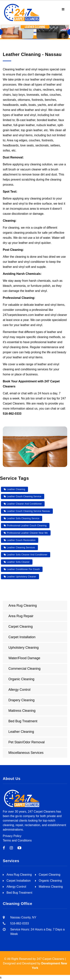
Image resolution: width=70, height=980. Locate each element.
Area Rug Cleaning (23, 606)
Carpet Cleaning (21, 627)
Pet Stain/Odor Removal (27, 742)
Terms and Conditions (17, 840)
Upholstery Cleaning (24, 648)
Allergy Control (19, 690)
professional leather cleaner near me (26, 533)
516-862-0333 (12, 414)
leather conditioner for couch (22, 569)
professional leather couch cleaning (25, 526)
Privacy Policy (12, 836)
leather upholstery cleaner (20, 577)
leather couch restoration (20, 540)
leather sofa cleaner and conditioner (26, 555)
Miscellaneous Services (26, 753)
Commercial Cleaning (24, 669)
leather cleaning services (19, 548)
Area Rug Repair (21, 616)
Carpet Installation (22, 637)
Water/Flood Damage (24, 658)
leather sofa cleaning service (22, 518)
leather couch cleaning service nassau (27, 511)
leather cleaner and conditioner (23, 504)
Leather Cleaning (21, 732)
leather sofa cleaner (17, 562)
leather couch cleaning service (23, 496)
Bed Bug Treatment (23, 721)
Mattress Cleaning (22, 711)
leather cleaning (14, 489)
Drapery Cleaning (21, 700)
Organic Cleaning (21, 679)
